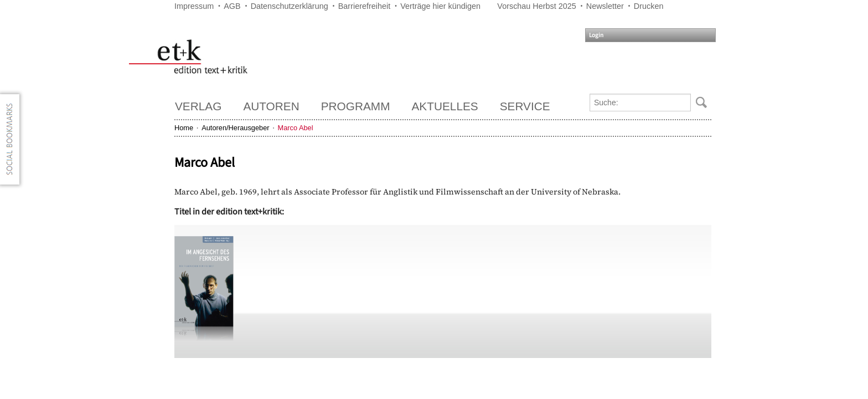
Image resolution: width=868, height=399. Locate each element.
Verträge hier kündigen (440, 6)
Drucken (649, 6)
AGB (232, 6)
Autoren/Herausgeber (235, 128)
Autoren (271, 106)
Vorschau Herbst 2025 (536, 6)
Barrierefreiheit (364, 6)
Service (525, 106)
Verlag (198, 106)
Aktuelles (445, 106)
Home (184, 128)
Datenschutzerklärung (290, 6)
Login (596, 35)
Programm (356, 106)
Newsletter (605, 6)
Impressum (194, 6)
